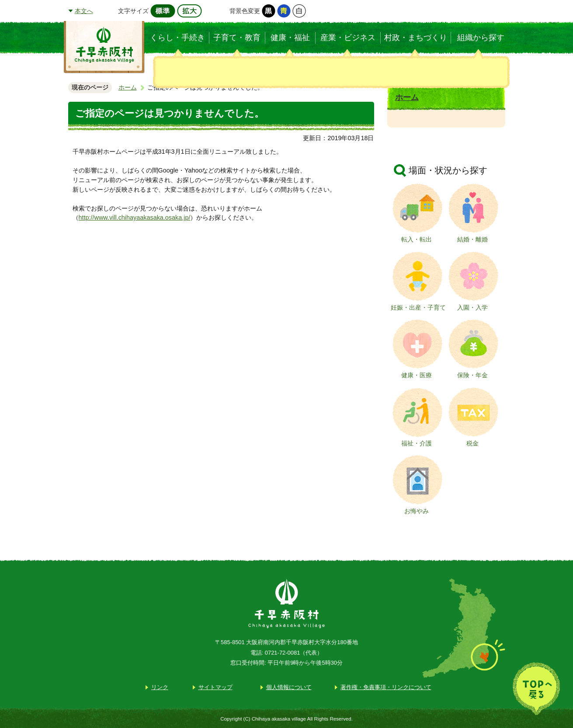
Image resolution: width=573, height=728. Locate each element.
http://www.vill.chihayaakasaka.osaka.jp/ (135, 217)
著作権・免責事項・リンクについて (386, 687)
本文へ (84, 11)
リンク (160, 687)
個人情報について (289, 687)
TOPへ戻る (536, 689)
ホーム (128, 87)
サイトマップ (215, 687)
